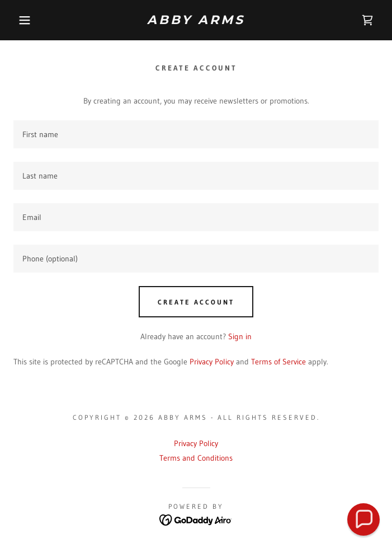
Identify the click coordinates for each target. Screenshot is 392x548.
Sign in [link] (240, 336)
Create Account (196, 302)
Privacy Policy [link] (212, 362)
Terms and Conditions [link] (196, 458)
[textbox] (196, 134)
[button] (26, 20)
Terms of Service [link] (278, 362)
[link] (196, 20)
